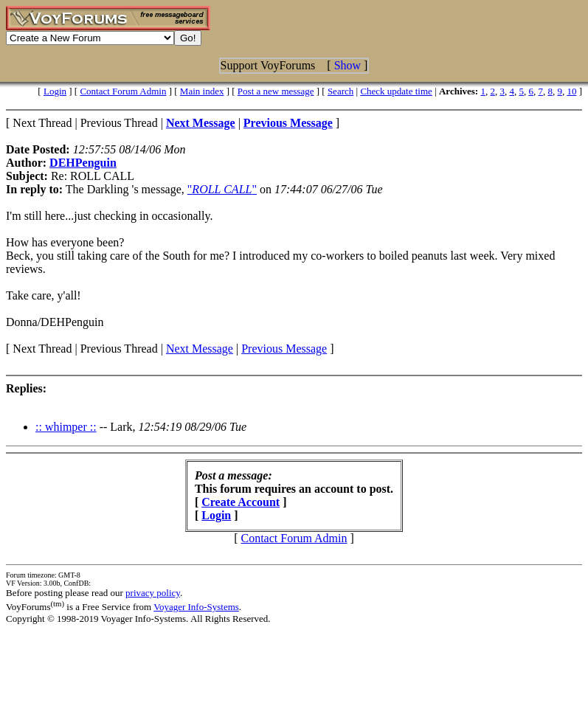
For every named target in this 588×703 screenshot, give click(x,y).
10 (571, 91)
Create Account (241, 502)
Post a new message (276, 91)
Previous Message (284, 349)
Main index (202, 91)
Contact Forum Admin (123, 91)
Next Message (200, 349)
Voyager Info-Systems (196, 607)
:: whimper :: (66, 427)
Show (347, 65)
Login (55, 91)
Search (340, 91)
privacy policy (153, 593)
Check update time (396, 91)
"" (222, 189)
